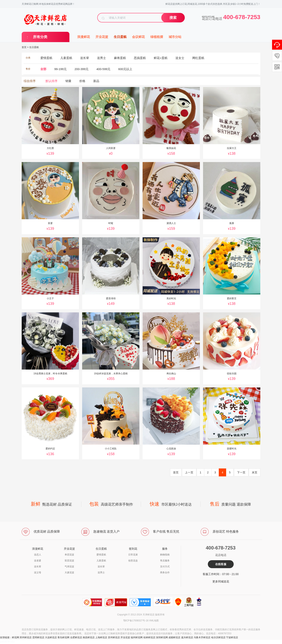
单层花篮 (69, 555)
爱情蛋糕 (101, 555)
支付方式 (165, 567)
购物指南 (165, 555)
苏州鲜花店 (114, 637)
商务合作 (165, 573)
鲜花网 (16, 637)
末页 (255, 472)
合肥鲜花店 (76, 637)
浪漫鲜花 (84, 37)
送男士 (101, 573)
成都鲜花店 (174, 637)
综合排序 (30, 81)
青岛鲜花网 (63, 637)
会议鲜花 (138, 37)
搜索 (173, 18)
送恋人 (38, 555)
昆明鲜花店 (38, 637)
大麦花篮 (69, 573)
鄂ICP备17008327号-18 (136, 621)
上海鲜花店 (101, 637)
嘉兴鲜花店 (187, 637)
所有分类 (40, 37)
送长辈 (38, 567)
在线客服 (221, 564)
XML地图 (154, 621)
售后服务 (165, 561)
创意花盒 (133, 561)
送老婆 (38, 561)
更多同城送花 (221, 581)
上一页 (189, 472)
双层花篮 (69, 561)
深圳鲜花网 (162, 637)
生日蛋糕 (120, 37)
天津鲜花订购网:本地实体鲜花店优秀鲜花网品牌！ (48, 4)
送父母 (38, 573)
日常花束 (133, 555)
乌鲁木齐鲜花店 (202, 637)
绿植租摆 (157, 37)
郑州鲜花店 (26, 637)
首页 (24, 47)
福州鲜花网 (137, 637)
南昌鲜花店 (89, 637)
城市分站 (175, 37)
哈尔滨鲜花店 (218, 637)
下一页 (241, 472)
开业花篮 (102, 37)
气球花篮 (69, 567)
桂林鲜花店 (149, 637)
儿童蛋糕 (101, 561)
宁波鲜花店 (232, 637)
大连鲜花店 (51, 637)
